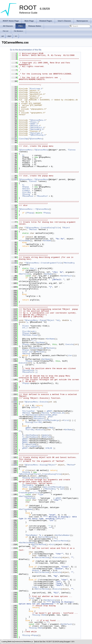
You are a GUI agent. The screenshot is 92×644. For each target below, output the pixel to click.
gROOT (49, 411)
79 (14, 228)
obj (58, 320)
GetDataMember (63, 535)
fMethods (27, 335)
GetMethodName (27, 543)
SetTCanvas (38, 478)
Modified (47, 437)
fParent (26, 189)
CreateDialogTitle (52, 474)
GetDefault (67, 276)
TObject (66, 228)
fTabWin (26, 191)
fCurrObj (27, 192)
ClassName (25, 241)
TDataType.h (36, 133)
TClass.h (34, 122)
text (33, 407)
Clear (35, 335)
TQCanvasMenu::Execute (36, 402)
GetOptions (50, 600)
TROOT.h (34, 124)
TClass (25, 326)
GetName (47, 241)
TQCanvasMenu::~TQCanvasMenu (34, 209)
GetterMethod (46, 537)
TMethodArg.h (37, 129)
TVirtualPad (28, 411)
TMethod (33, 229)
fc (23, 155)
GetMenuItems (37, 348)
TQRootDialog (26, 474)
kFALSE (49, 448)
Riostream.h (36, 89)
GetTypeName (26, 496)
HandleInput (33, 415)
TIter (25, 352)
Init (52, 545)
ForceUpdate (33, 446)
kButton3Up (46, 415)
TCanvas (72, 150)
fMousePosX (28, 196)
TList (32, 598)
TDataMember (32, 535)
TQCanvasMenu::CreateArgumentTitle (44, 263)
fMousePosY (42, 196)
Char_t (33, 268)
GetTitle (24, 274)
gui (3, 36)
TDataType (31, 498)
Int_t (25, 328)
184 (14, 465)
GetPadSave (32, 435)
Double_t (37, 570)
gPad (54, 415)
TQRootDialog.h (38, 135)
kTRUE (51, 428)
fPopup (25, 187)
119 (14, 320)
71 (14, 209)
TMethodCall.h (37, 128)
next (31, 487)
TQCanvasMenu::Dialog (36, 465)
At (63, 413)
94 (14, 263)
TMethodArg (69, 263)
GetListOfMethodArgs (48, 420)
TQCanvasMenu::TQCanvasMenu (33, 179)
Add (44, 615)
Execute (69, 344)
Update (46, 435)
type (41, 494)
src (16, 36)
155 (14, 402)
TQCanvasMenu (36, 139)
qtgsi (9, 36)
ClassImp (23, 139)
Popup (35, 635)
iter (31, 352)
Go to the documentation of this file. (26, 50)
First (66, 420)
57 (14, 179)
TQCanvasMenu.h (38, 120)
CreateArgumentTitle (29, 493)
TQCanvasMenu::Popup (35, 320)
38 (14, 139)
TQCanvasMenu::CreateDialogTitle (43, 228)
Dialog (29, 422)
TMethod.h (35, 126)
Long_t (35, 587)
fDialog (26, 194)
